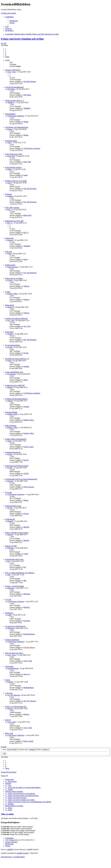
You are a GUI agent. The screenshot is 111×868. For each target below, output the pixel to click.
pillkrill (10, 387)
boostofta (27, 621)
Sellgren (26, 286)
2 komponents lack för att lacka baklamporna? (21, 479)
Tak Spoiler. (9, 666)
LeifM (26, 554)
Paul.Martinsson (29, 634)
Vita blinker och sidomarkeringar (17, 127)
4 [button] (6, 55)
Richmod (8, 194)
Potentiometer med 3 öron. (14, 559)
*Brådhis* (11, 102)
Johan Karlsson (13, 267)
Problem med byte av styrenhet (16, 181)
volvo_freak (11, 72)
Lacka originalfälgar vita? (14, 372)
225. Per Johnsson (14, 695)
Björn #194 (27, 215)
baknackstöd (10, 305)
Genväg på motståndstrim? (15, 87)
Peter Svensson (29, 487)
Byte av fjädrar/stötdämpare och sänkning (20, 573)
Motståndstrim (10, 114)
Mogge (26, 122)
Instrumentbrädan (11, 412)
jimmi (25, 175)
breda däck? (9, 332)
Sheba (9, 361)
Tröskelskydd (10, 519)
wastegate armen (11, 141)
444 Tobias (11, 89)
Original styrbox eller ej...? (15, 101)
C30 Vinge (9, 693)
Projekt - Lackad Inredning (15, 586)
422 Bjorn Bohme (30, 82)
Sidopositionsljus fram (13, 506)
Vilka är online (7, 814)
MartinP (10, 481)
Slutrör (8, 680)
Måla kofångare (11, 426)
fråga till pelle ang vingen (14, 653)
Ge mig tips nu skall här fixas (15, 626)
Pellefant (10, 548)
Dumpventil (9, 238)
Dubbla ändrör (10, 265)
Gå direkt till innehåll (8, 13)
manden (10, 196)
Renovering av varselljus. (14, 278)
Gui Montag (12, 374)
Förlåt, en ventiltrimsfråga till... (16, 707)
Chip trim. (9, 252)
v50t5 (9, 143)
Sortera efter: (28, 749)
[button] (7, 57)
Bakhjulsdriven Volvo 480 (14, 221)
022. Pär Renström (30, 189)
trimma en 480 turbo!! (13, 70)
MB (9, 575)
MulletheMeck (29, 688)
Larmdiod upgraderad (13, 452)
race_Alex (11, 320)
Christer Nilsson (29, 647)
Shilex (9, 169)
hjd (8, 561)
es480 (9, 615)
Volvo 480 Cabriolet (12, 208)
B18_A (10, 210)
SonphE (10, 334)
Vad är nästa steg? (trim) (14, 154)
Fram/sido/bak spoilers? (14, 167)
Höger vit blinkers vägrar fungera (17, 533)
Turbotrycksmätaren (12, 640)
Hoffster (10, 682)
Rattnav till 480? (11, 546)
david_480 (11, 156)
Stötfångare (9, 613)
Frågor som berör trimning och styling (22, 39)
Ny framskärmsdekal (12, 345)
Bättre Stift (9, 733)
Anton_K (27, 674)
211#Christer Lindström (16, 116)
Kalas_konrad (28, 741)
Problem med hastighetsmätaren (16, 399)
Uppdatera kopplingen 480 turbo (16, 319)
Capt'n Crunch (28, 447)
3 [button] (6, 53)
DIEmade (11, 588)
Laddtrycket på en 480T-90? (15, 385)
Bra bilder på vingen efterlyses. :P (17, 359)
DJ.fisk (10, 280)
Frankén (26, 366)
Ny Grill (8, 600)
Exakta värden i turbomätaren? (16, 439)
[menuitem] (14, 21)
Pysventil (8, 492)
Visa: (11, 749)
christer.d (10, 307)
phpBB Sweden (23, 853)
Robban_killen (12, 294)
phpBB (10, 849)
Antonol (10, 240)
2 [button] (6, 51)
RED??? (8, 720)
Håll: (44, 749)
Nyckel (8, 292)
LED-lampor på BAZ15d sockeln (17, 466)
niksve (10, 183)
